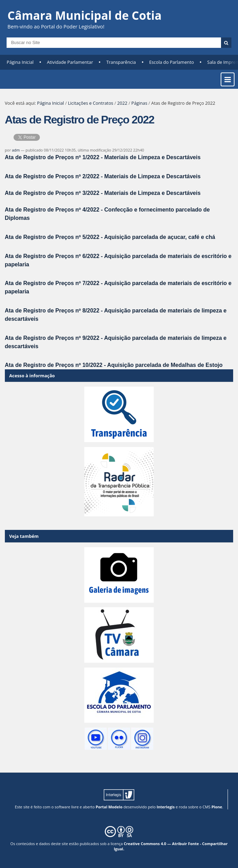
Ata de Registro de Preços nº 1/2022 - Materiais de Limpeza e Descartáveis (103, 157)
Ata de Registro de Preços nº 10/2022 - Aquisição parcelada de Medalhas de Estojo (114, 365)
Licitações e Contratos (91, 103)
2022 (122, 103)
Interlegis (165, 807)
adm (16, 150)
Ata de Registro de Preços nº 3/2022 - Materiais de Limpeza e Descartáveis (103, 193)
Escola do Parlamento (172, 62)
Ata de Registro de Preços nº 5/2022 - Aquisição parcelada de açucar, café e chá (110, 237)
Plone (217, 807)
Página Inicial (20, 62)
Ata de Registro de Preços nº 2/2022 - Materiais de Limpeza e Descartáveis (103, 176)
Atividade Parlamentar (70, 62)
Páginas (139, 103)
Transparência (121, 62)
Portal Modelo (109, 807)
